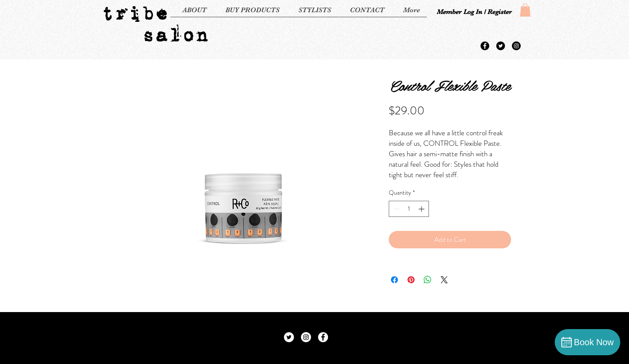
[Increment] (422, 209)
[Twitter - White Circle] (289, 337)
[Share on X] (444, 280)
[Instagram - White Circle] (306, 337)
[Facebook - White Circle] (323, 337)
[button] (525, 10)
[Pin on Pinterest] (411, 280)
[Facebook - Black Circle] (485, 46)
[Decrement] (396, 209)
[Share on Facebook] (394, 280)
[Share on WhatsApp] (428, 280)
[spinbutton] (409, 209)
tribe (134, 13)
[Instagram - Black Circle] (516, 46)
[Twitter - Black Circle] (501, 46)
